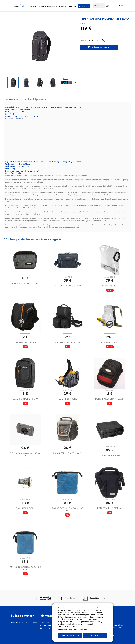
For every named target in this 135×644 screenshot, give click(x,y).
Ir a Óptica (83, 6)
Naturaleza (42, 7)
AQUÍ (61, 619)
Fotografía (72, 7)
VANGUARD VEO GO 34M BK (67, 286)
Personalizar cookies (81, 630)
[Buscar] (99, 6)
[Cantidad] (97, 40)
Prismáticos (34, 7)
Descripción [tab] (12, 99)
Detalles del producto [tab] (35, 99)
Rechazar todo (70, 635)
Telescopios (51, 7)
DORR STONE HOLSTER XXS (110, 508)
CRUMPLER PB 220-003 (25, 342)
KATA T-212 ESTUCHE (67, 399)
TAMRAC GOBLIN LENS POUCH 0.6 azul (25, 568)
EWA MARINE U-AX (110, 342)
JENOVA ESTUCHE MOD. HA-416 (67, 453)
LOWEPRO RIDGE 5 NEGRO (25, 399)
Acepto (95, 635)
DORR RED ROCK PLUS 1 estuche (110, 399)
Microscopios (63, 7)
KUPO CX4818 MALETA (110, 456)
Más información (65, 630)
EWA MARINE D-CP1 (25, 508)
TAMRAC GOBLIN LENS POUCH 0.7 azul (67, 509)
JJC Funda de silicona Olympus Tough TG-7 (25, 454)
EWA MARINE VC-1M (110, 286)
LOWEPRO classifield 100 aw (67, 342)
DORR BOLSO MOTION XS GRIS (25, 283)
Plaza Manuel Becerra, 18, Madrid (24, 623)
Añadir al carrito (99, 47)
